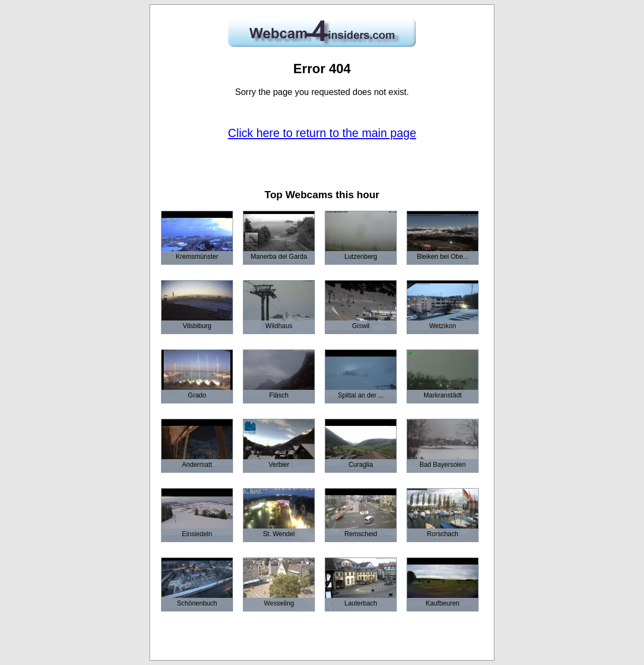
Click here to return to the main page (322, 133)
